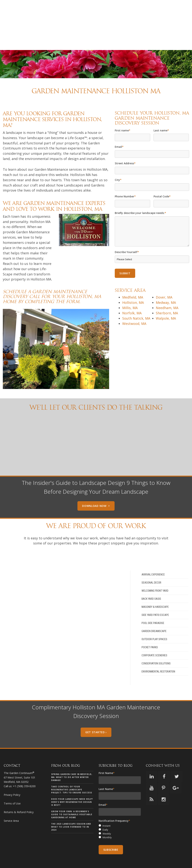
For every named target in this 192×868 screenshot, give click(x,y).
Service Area (11, 807)
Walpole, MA (166, 305)
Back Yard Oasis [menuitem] (151, 585)
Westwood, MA (134, 310)
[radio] (120, 812)
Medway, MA (166, 289)
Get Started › (96, 718)
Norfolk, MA (132, 299)
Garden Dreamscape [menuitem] (154, 617)
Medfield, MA (133, 284)
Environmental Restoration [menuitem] (158, 658)
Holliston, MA (133, 289)
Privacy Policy (12, 781)
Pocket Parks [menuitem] (150, 634)
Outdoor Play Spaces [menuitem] (154, 625)
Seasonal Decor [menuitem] (151, 569)
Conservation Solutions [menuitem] (156, 650)
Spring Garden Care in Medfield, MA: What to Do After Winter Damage (72, 764)
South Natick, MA (136, 305)
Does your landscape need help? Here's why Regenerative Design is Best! (72, 788)
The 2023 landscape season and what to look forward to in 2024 (71, 813)
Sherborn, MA (167, 299)
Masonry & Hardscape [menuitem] (155, 593)
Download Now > (96, 492)
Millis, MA (130, 294)
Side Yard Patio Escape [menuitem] (155, 601)
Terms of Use (12, 790)
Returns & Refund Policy (19, 798)
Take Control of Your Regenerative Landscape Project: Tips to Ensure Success (72, 776)
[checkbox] (120, 818)
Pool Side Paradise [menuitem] (153, 609)
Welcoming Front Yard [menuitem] (155, 577)
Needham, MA (167, 294)
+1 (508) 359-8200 (24, 772)
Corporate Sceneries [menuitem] (154, 642)
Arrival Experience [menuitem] (153, 561)
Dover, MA (164, 284)
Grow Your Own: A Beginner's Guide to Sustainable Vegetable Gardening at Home (72, 801)
